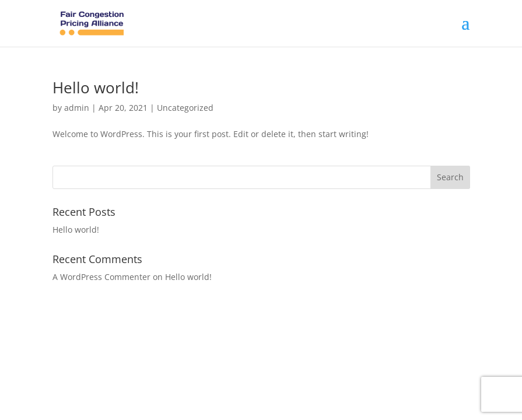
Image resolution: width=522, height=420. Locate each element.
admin (77, 108)
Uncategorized (185, 108)
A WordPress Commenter (101, 277)
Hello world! (96, 87)
